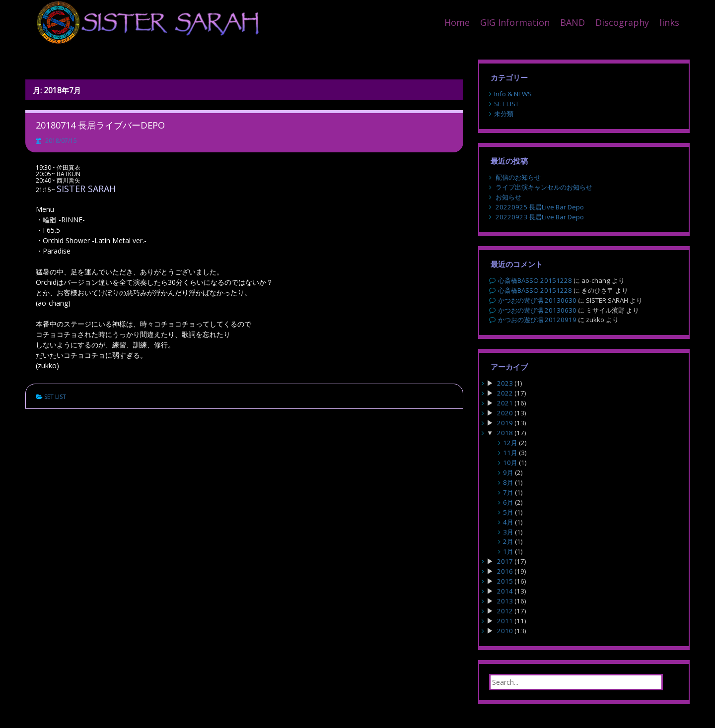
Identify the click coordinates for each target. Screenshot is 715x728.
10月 (510, 463)
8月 (508, 482)
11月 (510, 453)
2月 (508, 541)
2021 (505, 403)
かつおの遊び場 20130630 (537, 300)
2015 (505, 581)
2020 (505, 413)
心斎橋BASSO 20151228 (535, 280)
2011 (505, 621)
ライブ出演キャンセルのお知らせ (544, 187)
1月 (508, 551)
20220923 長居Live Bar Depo (540, 217)
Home (457, 22)
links (669, 22)
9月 (508, 472)
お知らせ (508, 197)
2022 (505, 393)
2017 (505, 561)
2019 (505, 423)
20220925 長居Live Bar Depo (540, 207)
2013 (505, 601)
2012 (505, 611)
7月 (508, 492)
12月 (510, 443)
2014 (505, 591)
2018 (505, 433)
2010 (505, 631)
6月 (508, 502)
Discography (622, 22)
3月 (508, 532)
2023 (505, 383)
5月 (508, 512)
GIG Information (515, 22)
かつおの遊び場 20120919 (537, 320)
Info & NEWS (513, 94)
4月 (508, 522)
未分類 (504, 114)
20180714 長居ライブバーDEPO (100, 125)
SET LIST (55, 397)
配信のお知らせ (518, 177)
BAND (572, 22)
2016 (505, 571)
